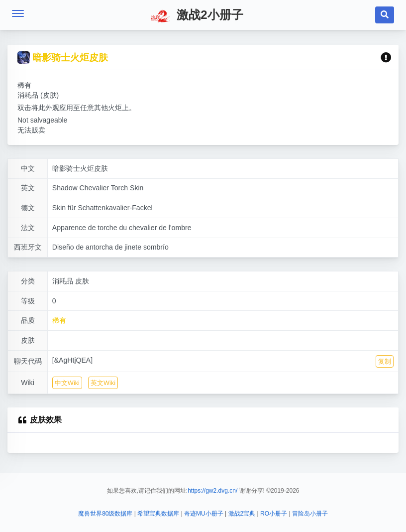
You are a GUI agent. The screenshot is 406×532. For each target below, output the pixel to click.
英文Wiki (103, 386)
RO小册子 (274, 514)
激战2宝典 (242, 514)
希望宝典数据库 (158, 514)
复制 (385, 364)
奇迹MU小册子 (204, 514)
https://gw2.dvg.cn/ (212, 491)
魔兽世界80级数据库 (105, 514)
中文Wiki (67, 386)
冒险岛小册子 (310, 514)
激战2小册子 (197, 16)
